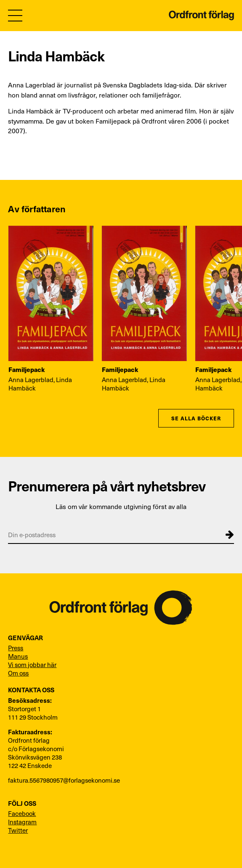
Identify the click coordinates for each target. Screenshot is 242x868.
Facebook (22, 813)
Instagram (22, 822)
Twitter (18, 830)
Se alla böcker (196, 418)
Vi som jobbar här (32, 665)
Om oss (18, 673)
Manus (18, 656)
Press (16, 648)
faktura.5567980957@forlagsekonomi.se (64, 780)
